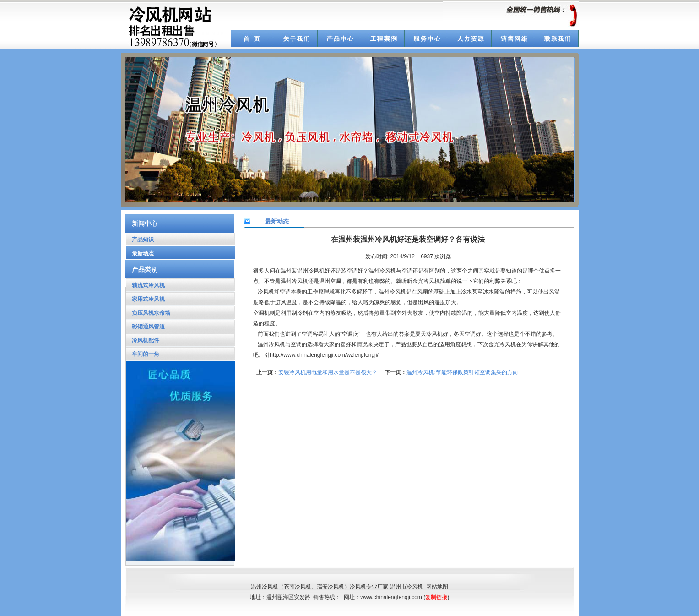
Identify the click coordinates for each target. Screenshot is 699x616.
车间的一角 (143, 354)
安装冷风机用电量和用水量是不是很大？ (328, 372)
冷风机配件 (143, 340)
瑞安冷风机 (331, 587)
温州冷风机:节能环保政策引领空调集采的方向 (462, 372)
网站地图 (437, 587)
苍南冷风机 (298, 587)
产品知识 (140, 240)
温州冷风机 (294, 281)
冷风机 (358, 587)
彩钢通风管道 (145, 327)
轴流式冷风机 (145, 285)
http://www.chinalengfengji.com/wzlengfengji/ (324, 355)
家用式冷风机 (145, 299)
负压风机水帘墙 (148, 313)
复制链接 (436, 597)
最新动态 (140, 253)
